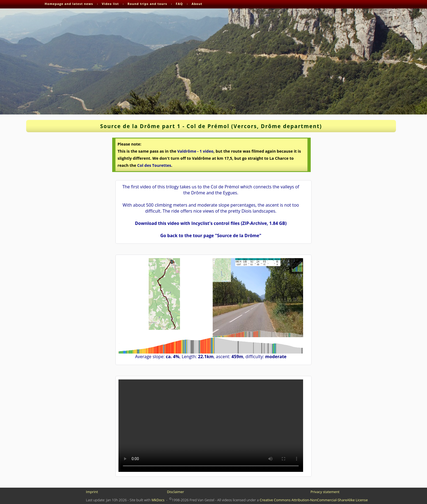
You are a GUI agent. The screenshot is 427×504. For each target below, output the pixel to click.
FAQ (179, 4)
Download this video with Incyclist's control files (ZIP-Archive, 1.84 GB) (211, 223)
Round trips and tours (147, 4)
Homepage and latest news (69, 4)
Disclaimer (176, 492)
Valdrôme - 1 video (195, 151)
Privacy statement (325, 492)
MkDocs (158, 500)
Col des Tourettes (154, 165)
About (197, 4)
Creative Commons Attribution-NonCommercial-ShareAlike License (314, 500)
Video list (110, 4)
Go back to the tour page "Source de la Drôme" (211, 236)
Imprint (92, 492)
